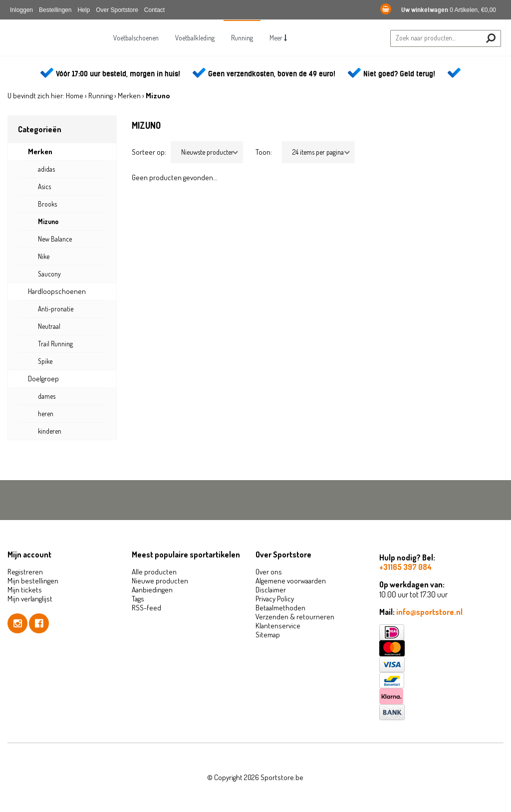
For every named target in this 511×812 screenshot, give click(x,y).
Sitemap (268, 635)
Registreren (25, 572)
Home (75, 96)
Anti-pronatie (56, 309)
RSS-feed (146, 608)
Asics (44, 186)
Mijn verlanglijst (30, 599)
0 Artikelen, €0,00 (438, 10)
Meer (278, 38)
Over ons (269, 572)
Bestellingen (55, 10)
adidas (46, 169)
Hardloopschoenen (57, 291)
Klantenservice (278, 626)
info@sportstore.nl (429, 612)
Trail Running (55, 344)
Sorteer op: (149, 152)
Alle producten (154, 572)
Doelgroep (43, 379)
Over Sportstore (117, 10)
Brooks (47, 204)
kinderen (50, 431)
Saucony (49, 274)
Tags (138, 599)
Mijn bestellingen (33, 581)
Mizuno (48, 221)
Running (242, 38)
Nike (44, 256)
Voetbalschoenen (136, 38)
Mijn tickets (25, 590)
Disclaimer (271, 590)
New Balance (55, 239)
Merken (129, 96)
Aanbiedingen (152, 590)
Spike (45, 361)
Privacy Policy (275, 599)
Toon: (264, 152)
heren (46, 413)
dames (47, 396)
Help (84, 10)
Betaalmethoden (280, 608)
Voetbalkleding (195, 38)
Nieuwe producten (160, 581)
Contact (154, 10)
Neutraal (49, 326)
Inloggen (21, 10)
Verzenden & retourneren (295, 617)
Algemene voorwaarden (291, 581)
